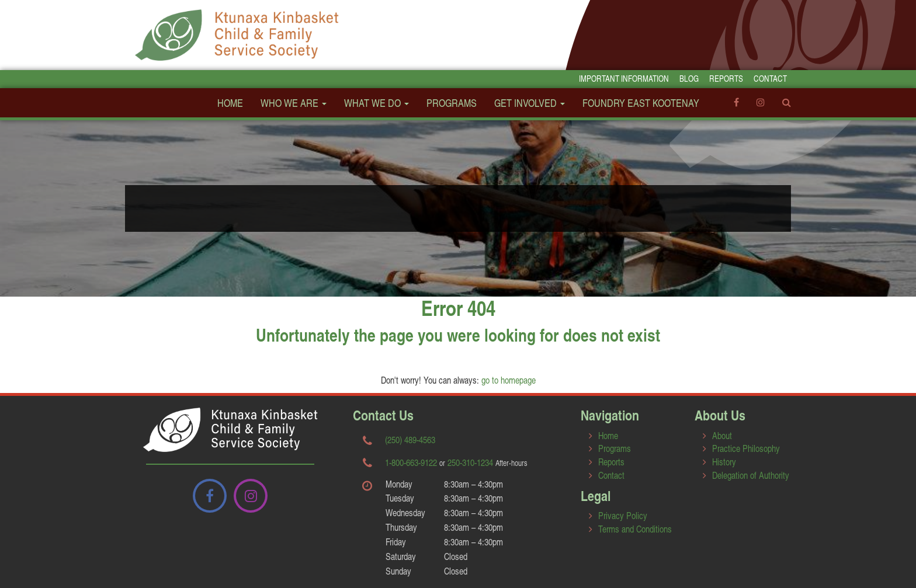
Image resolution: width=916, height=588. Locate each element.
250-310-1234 (470, 462)
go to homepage (509, 380)
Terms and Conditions (635, 529)
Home (230, 103)
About (722, 435)
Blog (689, 79)
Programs (452, 103)
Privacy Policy (623, 515)
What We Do (377, 103)
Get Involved (530, 103)
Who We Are (294, 103)
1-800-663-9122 (411, 462)
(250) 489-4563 (410, 439)
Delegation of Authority (751, 475)
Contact (770, 79)
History (724, 462)
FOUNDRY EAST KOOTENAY (641, 103)
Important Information (624, 79)
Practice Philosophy (746, 448)
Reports (726, 79)
